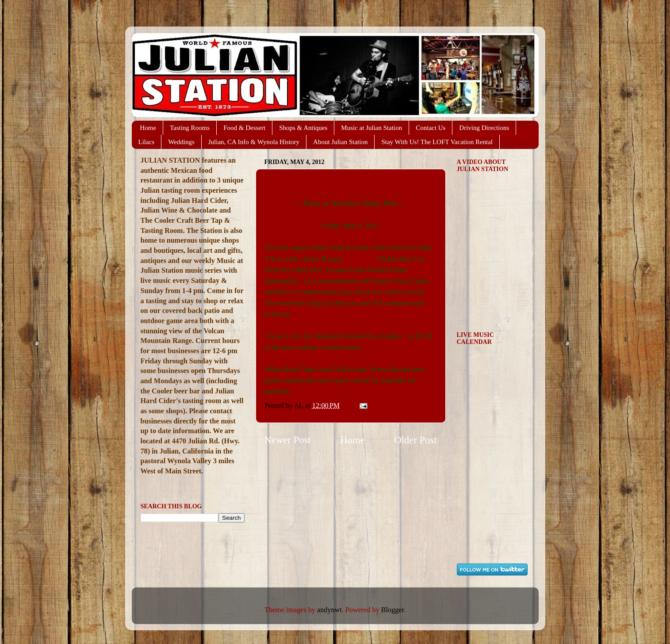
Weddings (181, 142)
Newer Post (288, 440)
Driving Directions (484, 128)
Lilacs (147, 142)
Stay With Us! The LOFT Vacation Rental (437, 142)
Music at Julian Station (371, 128)
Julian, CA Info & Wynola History (254, 142)
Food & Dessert (244, 128)
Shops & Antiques (303, 128)
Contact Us (431, 128)
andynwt (329, 610)
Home (148, 128)
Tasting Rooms (190, 128)
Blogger (392, 610)
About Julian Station (340, 142)
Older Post (415, 440)
